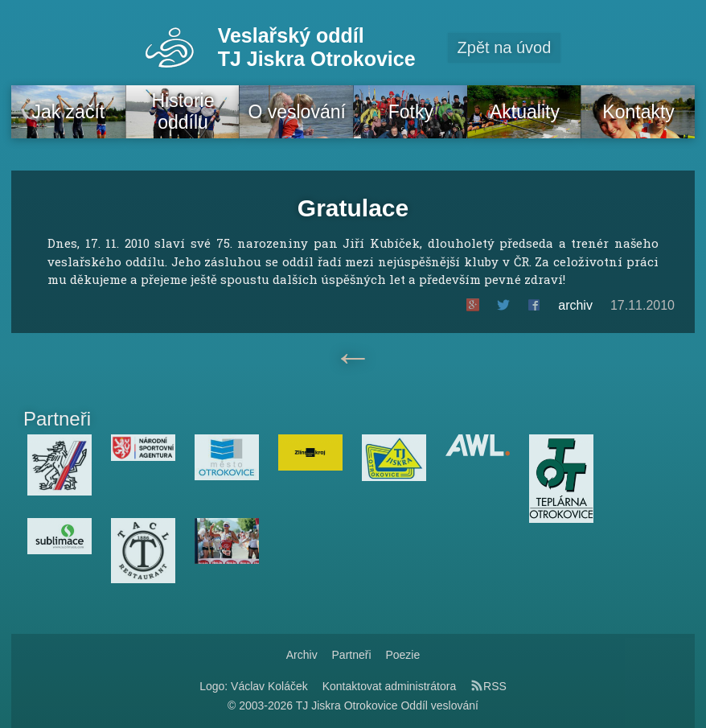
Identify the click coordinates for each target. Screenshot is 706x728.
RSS (488, 686)
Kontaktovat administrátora (390, 686)
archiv (575, 305)
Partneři (352, 655)
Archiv (302, 655)
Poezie (402, 655)
